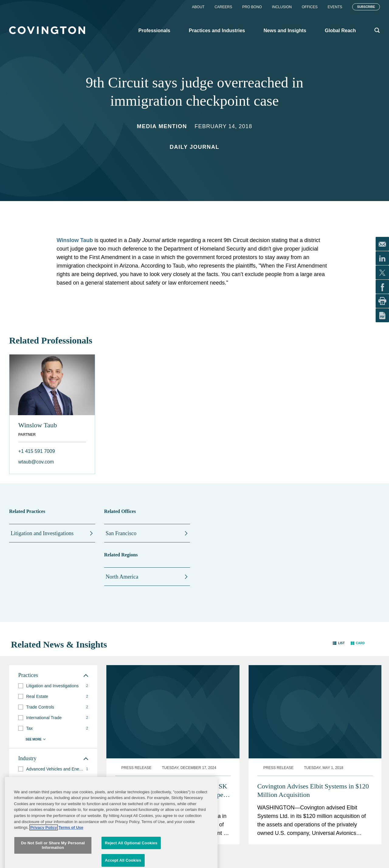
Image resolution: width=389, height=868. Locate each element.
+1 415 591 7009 (37, 451)
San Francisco (121, 533)
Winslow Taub (75, 240)
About (198, 7)
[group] (53, 686)
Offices (310, 7)
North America (122, 577)
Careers (223, 7)
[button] (339, 643)
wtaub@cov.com (36, 462)
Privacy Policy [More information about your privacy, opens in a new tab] (43, 863)
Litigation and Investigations (42, 533)
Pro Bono (252, 7)
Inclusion (282, 7)
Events (335, 7)
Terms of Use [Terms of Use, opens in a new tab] (71, 863)
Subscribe (366, 7)
